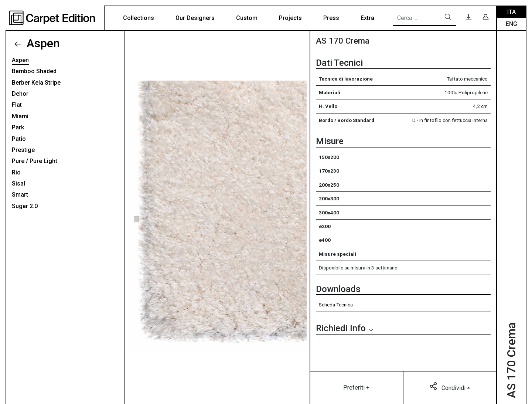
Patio (19, 139)
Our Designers (195, 18)
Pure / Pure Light (35, 161)
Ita (511, 12)
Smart (20, 195)
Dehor (20, 94)
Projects (290, 18)
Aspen (42, 43)
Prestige (23, 150)
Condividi (448, 387)
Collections (139, 18)
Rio (16, 172)
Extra (367, 18)
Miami (20, 116)
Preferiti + (356, 388)
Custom (247, 18)
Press (331, 18)
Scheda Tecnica (336, 305)
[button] (137, 211)
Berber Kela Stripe (36, 83)
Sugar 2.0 (25, 206)
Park (18, 127)
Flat (17, 105)
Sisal (18, 184)
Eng (511, 24)
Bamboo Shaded (34, 71)
